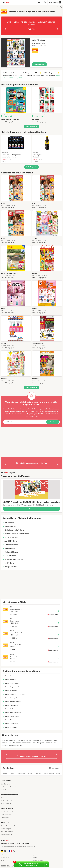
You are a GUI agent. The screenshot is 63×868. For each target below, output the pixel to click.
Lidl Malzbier (8, 523)
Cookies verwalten (37, 861)
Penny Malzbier (9, 526)
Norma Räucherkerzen (12, 713)
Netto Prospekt (6, 815)
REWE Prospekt (6, 804)
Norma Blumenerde (11, 716)
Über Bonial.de (5, 784)
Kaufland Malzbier (10, 545)
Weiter (53, 422)
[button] (31, 53)
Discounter (21, 773)
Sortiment (38, 773)
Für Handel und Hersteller (9, 787)
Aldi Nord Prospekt (7, 812)
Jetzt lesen (32, 509)
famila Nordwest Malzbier (13, 559)
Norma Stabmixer (10, 691)
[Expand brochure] (16, 53)
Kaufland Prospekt (7, 801)
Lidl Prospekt (5, 818)
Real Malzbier (8, 563)
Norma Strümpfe (10, 727)
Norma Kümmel (9, 720)
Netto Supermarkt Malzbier (13, 530)
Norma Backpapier (10, 705)
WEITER (31, 29)
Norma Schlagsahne (11, 698)
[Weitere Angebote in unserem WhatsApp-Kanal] (29, 864)
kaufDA (5, 773)
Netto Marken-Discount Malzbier (16, 534)
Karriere (3, 790)
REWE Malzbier (9, 556)
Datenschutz (34, 416)
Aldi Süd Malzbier (10, 541)
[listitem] (16, 105)
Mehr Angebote (31, 167)
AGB (2, 861)
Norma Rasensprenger (12, 702)
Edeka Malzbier (9, 548)
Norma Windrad (9, 680)
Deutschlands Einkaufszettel (10, 826)
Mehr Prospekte (31, 126)
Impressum (35, 855)
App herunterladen (7, 832)
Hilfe (2, 855)
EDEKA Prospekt (6, 798)
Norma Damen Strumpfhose (14, 694)
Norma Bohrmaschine (11, 676)
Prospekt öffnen (39, 64)
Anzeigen (58, 7)
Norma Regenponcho (11, 687)
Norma (30, 773)
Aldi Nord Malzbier (10, 537)
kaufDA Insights (6, 829)
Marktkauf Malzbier (11, 552)
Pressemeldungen (7, 834)
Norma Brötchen (10, 709)
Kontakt (34, 858)
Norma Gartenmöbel (11, 683)
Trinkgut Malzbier (10, 567)
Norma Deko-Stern (10, 724)
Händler (12, 773)
